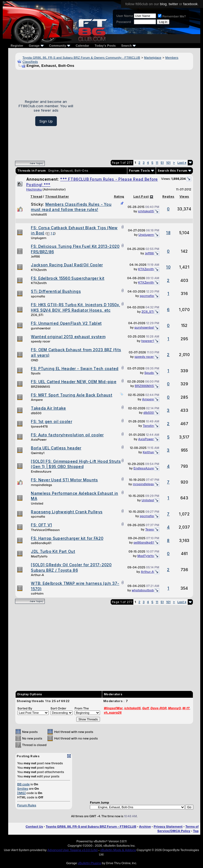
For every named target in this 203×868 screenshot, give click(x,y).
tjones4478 (39, 426)
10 (168, 267)
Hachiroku (34, 189)
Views (184, 196)
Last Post (141, 196)
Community (60, 46)
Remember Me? (172, 16)
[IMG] (21, 793)
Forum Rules (27, 805)
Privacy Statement (168, 827)
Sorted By (25, 708)
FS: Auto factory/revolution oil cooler (67, 435)
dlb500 (36, 413)
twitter (173, 4)
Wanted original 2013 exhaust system (68, 337)
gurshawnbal (41, 328)
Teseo (150, 529)
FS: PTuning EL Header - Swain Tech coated (75, 369)
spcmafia (38, 296)
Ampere (37, 400)
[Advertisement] (135, 113)
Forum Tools (139, 171)
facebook (191, 4)
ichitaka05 (39, 214)
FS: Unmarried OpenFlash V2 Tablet (66, 323)
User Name (125, 16)
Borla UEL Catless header (56, 448)
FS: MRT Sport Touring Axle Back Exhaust (72, 395)
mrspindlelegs (41, 485)
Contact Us (34, 827)
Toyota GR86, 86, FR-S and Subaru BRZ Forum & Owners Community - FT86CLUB (81, 58)
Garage (36, 46)
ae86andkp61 (41, 543)
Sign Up (46, 121)
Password (124, 22)
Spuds (36, 373)
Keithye (148, 452)
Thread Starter (57, 196)
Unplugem (39, 238)
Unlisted (37, 503)
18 (168, 233)
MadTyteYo (39, 556)
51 (162, 163)
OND (35, 360)
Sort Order (58, 708)
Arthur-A (37, 575)
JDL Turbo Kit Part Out (53, 551)
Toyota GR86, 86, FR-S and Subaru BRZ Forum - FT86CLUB (91, 827)
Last (182, 163)
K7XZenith (39, 270)
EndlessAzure (41, 472)
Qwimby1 (38, 453)
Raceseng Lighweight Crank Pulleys (67, 512)
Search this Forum (173, 171)
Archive (145, 827)
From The (82, 708)
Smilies (23, 789)
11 (157, 163)
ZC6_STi (37, 315)
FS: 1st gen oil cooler (52, 421)
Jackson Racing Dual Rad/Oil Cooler (67, 265)
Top (196, 831)
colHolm (37, 593)
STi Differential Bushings (56, 291)
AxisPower (39, 440)
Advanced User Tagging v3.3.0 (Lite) (72, 850)
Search (129, 46)
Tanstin (148, 426)
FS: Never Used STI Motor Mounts (64, 480)
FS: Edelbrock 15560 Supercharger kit (68, 278)
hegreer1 (148, 341)
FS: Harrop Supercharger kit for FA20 (67, 538)
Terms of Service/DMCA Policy (178, 829)
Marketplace (153, 58)
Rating (119, 196)
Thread (36, 196)
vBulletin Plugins (89, 863)
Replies (168, 196)
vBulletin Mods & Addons (118, 850)
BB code (23, 784)
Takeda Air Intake (48, 408)
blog (163, 4)
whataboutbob (143, 590)
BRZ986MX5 (40, 387)
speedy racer (41, 341)
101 (168, 163)
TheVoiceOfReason (45, 530)
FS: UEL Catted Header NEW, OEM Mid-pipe (74, 382)
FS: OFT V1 (41, 525)
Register (17, 46)
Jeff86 (35, 256)
